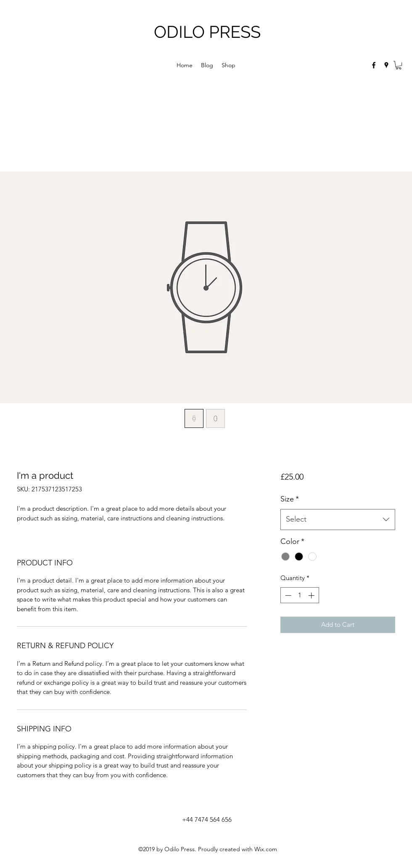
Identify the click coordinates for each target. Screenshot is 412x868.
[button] (399, 65)
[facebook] (374, 65)
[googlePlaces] (386, 65)
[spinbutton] (300, 595)
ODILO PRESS (207, 32)
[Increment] (312, 595)
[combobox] (338, 520)
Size (290, 499)
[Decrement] (287, 595)
